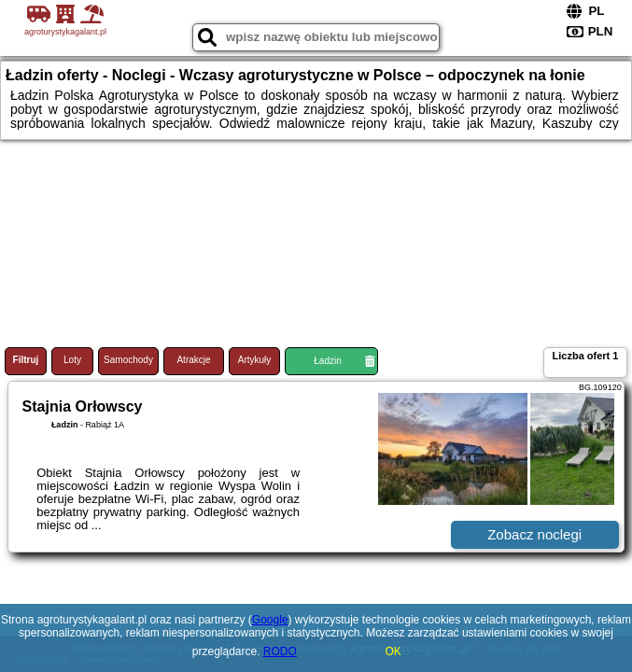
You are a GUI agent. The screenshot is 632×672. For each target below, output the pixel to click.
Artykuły (255, 360)
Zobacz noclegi (534, 534)
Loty (72, 360)
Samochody (128, 360)
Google (270, 620)
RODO (280, 651)
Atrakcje (193, 360)
